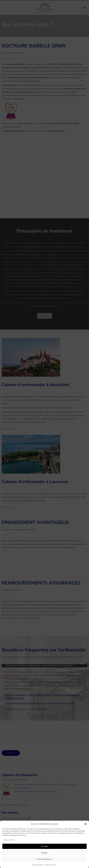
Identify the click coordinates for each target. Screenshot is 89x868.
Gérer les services (9, 840)
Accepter (45, 846)
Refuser (44, 853)
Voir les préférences (44, 859)
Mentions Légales (38, 865)
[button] (85, 824)
